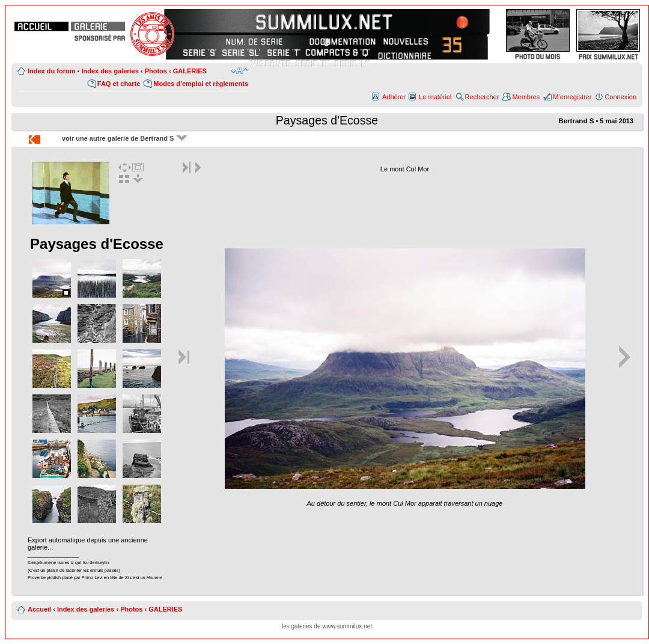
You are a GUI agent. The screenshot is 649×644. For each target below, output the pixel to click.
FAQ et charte (119, 84)
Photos (156, 71)
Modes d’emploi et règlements (201, 84)
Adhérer (394, 97)
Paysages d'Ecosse (327, 120)
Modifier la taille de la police (239, 70)
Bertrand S (576, 121)
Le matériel (435, 97)
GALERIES (190, 71)
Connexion (620, 97)
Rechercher (482, 97)
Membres (526, 97)
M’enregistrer (572, 97)
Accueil (39, 609)
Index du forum (51, 71)
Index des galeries (110, 71)
